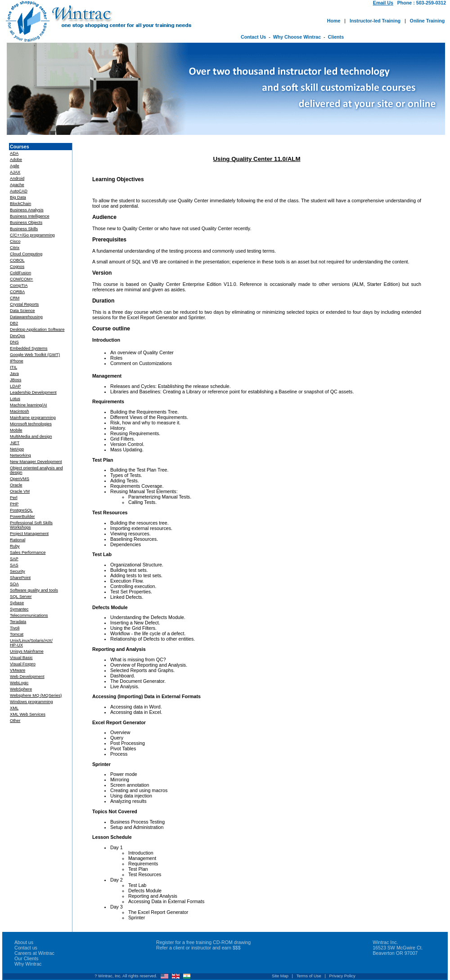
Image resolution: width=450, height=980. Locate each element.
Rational (18, 540)
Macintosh (20, 411)
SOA (14, 584)
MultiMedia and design (31, 437)
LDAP (15, 386)
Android (17, 178)
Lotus (15, 399)
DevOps (18, 336)
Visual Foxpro (23, 664)
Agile (15, 166)
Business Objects (26, 223)
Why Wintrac (28, 964)
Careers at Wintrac (34, 953)
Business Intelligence (30, 216)
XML (14, 708)
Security (18, 571)
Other (15, 721)
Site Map (280, 976)
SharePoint (20, 578)
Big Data (18, 197)
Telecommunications (29, 615)
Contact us (26, 948)
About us (24, 942)
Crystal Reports (24, 304)
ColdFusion (20, 273)
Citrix (15, 248)
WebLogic (19, 683)
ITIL (13, 367)
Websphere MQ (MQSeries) (36, 695)
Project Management (29, 534)
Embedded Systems (29, 348)
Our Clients (26, 958)
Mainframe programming (33, 418)
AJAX (15, 172)
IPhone (17, 361)
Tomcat (17, 634)
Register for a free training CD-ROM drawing (203, 942)
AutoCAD (19, 191)
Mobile (16, 430)
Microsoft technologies (31, 424)
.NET (15, 443)
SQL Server (21, 597)
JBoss (16, 380)
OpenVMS (20, 479)
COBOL (17, 260)
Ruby (15, 546)
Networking (20, 455)
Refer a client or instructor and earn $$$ (198, 948)
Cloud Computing (26, 254)
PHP (14, 504)
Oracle (16, 485)
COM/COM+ (22, 279)
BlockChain (20, 204)
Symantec (19, 609)
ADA (14, 153)
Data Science (22, 311)
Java (14, 374)
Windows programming (31, 702)
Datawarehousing (26, 317)
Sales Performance (28, 552)
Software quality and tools (34, 590)
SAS (14, 565)
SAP (14, 559)
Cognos (17, 267)
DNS (14, 342)
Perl (14, 498)
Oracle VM (20, 491)
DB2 (14, 323)
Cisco (15, 241)
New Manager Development (36, 462)
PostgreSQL (21, 510)
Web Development (27, 677)
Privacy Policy (342, 976)
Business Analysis (27, 210)
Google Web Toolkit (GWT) (35, 355)
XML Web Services (28, 714)
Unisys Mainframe (27, 651)
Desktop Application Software (37, 330)
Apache (17, 185)
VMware (18, 670)
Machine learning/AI (28, 405)
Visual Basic (21, 658)
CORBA (17, 292)
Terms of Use (309, 976)
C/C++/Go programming (32, 235)
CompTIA (19, 285)
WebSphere (21, 689)
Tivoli (15, 628)
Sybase (17, 603)
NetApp (17, 449)
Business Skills (24, 229)
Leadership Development (33, 392)
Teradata (18, 622)
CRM (15, 298)
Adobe (16, 160)
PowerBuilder (22, 517)
